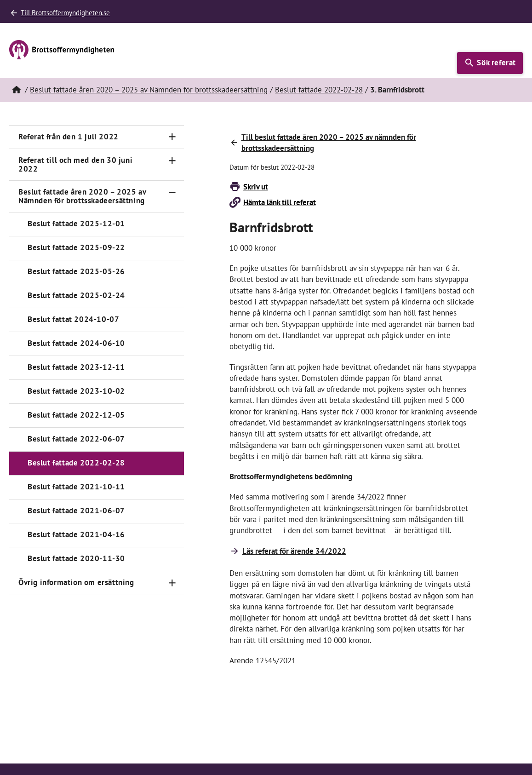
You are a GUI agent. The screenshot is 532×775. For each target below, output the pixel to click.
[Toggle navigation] (172, 137)
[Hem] (16, 90)
